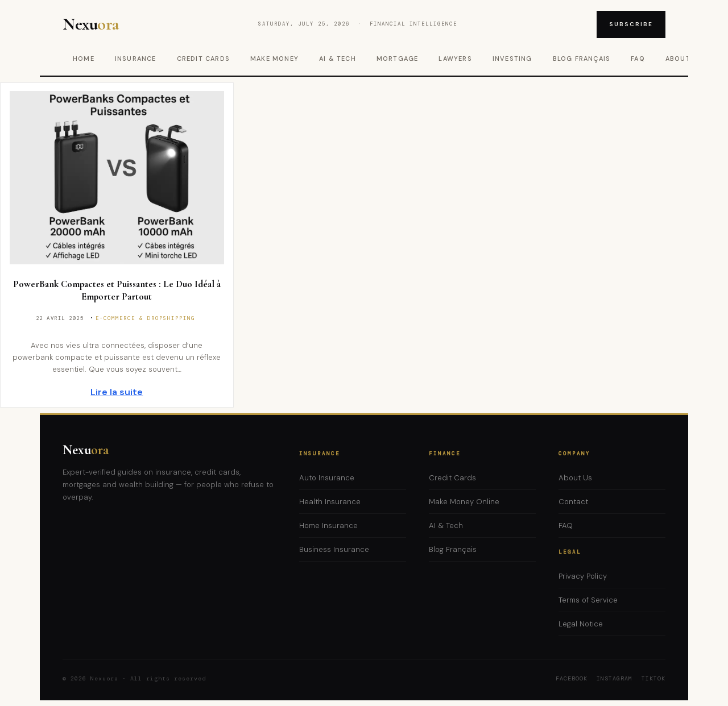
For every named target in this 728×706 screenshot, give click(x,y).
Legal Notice (581, 624)
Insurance (136, 59)
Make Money (274, 59)
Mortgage (398, 59)
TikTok (653, 678)
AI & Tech (338, 59)
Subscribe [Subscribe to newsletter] (631, 24)
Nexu (86, 450)
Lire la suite (117, 392)
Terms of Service (588, 600)
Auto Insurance (327, 478)
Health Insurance (330, 502)
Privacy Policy (583, 576)
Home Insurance (328, 526)
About (678, 59)
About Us (575, 478)
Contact (573, 502)
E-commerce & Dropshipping (145, 318)
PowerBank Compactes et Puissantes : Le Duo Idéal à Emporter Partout (117, 290)
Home (84, 59)
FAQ (638, 59)
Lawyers (455, 59)
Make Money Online (464, 502)
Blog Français (582, 59)
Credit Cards (203, 59)
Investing (512, 59)
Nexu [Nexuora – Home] (91, 24)
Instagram (615, 678)
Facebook (572, 678)
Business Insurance (334, 549)
